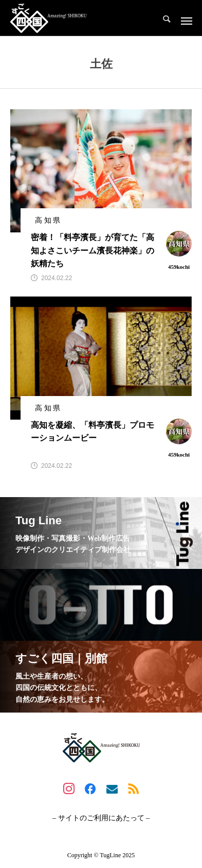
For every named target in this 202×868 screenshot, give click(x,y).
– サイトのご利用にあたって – (101, 818)
